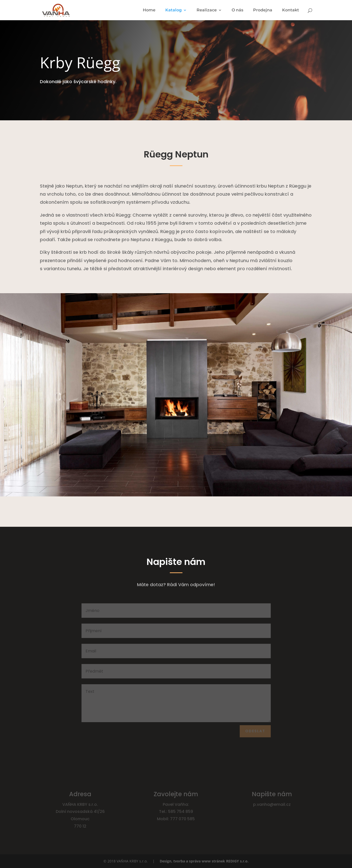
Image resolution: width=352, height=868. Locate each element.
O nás (237, 10)
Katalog (173, 10)
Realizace (207, 10)
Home (149, 10)
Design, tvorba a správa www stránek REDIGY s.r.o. (204, 861)
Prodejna (263, 10)
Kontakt (291, 10)
